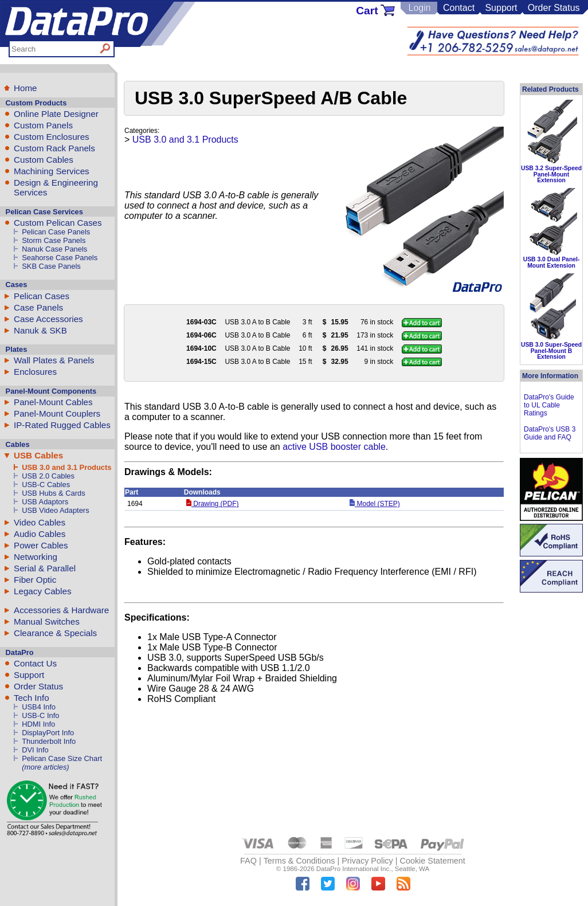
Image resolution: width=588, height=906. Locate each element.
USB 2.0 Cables (48, 476)
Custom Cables (44, 160)
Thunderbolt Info (49, 741)
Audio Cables (40, 534)
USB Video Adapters (55, 510)
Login (419, 8)
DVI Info (35, 750)
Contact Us (35, 663)
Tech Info (32, 698)
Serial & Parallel (45, 568)
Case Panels (38, 307)
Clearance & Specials (55, 633)
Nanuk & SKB (40, 330)
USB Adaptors (45, 502)
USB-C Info (40, 715)
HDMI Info (38, 724)
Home (26, 88)
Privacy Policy (367, 861)
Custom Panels (43, 125)
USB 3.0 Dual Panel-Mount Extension (552, 262)
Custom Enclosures (52, 137)
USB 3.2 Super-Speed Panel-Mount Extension (551, 174)
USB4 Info (39, 707)
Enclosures (35, 372)
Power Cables (41, 545)
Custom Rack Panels (54, 148)
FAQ (248, 861)
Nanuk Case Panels (54, 249)
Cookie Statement (432, 861)
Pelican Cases (42, 296)
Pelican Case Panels (56, 232)
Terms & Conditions (299, 861)
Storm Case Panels (54, 240)
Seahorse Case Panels (60, 258)
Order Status (554, 8)
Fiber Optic (35, 580)
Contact (459, 8)
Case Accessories (48, 319)
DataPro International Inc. (354, 869)
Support (501, 8)
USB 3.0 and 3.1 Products (66, 467)
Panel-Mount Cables (53, 402)
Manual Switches (47, 621)
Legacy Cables (42, 591)
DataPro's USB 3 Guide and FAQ (550, 433)
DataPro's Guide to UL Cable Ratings (549, 405)
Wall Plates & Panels (54, 360)
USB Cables (38, 455)
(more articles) (45, 767)
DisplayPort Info (48, 733)
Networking (36, 557)
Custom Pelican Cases (58, 223)
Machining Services (52, 171)
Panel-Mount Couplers (57, 413)
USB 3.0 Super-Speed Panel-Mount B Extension (551, 351)
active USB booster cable (334, 447)
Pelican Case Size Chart (62, 758)
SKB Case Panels (51, 266)
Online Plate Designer (56, 114)
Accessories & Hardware (61, 610)
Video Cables (40, 522)
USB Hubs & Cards (53, 493)
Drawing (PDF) (213, 504)
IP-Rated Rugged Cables (62, 425)
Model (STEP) (375, 504)
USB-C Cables (46, 485)
